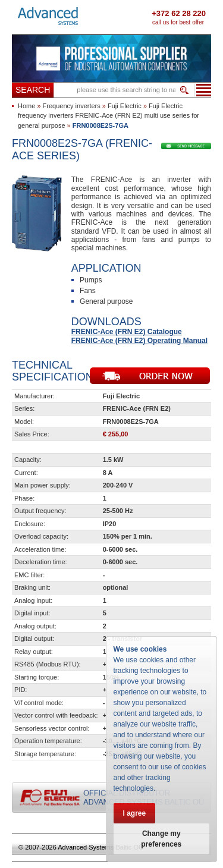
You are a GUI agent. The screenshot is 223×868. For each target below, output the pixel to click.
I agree (135, 813)
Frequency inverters (72, 106)
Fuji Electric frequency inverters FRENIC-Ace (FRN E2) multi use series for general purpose (109, 116)
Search (33, 90)
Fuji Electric (125, 106)
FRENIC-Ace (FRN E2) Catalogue (127, 332)
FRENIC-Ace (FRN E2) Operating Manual (139, 341)
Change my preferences (161, 839)
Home (26, 106)
